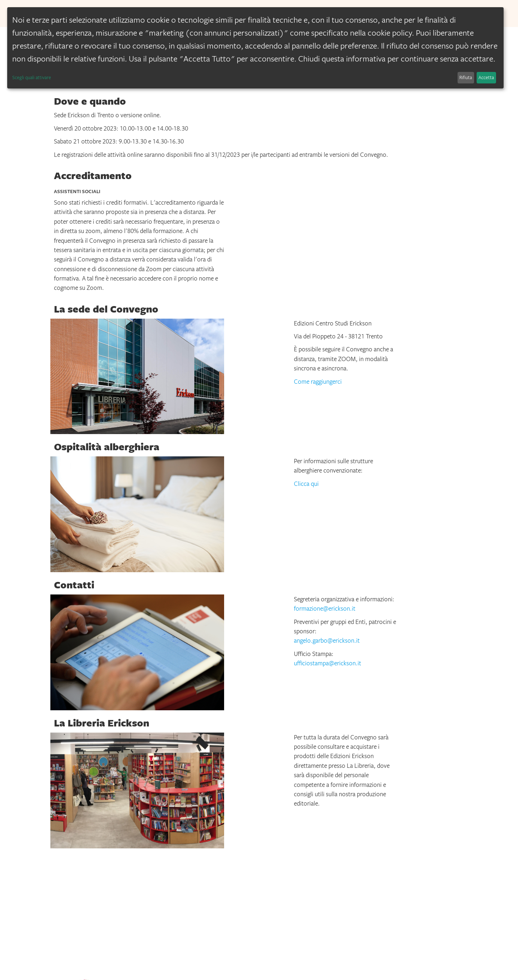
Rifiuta (466, 77)
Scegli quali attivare (32, 77)
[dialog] (255, 48)
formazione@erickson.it (325, 608)
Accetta (486, 77)
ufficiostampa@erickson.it (328, 663)
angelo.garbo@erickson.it (327, 641)
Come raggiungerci (318, 382)
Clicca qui (306, 484)
